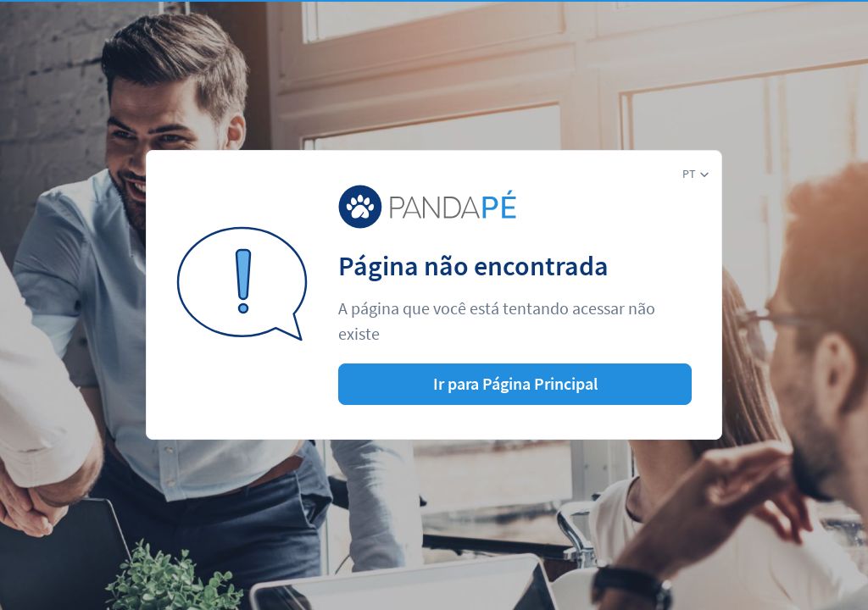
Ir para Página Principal (515, 383)
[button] (696, 174)
